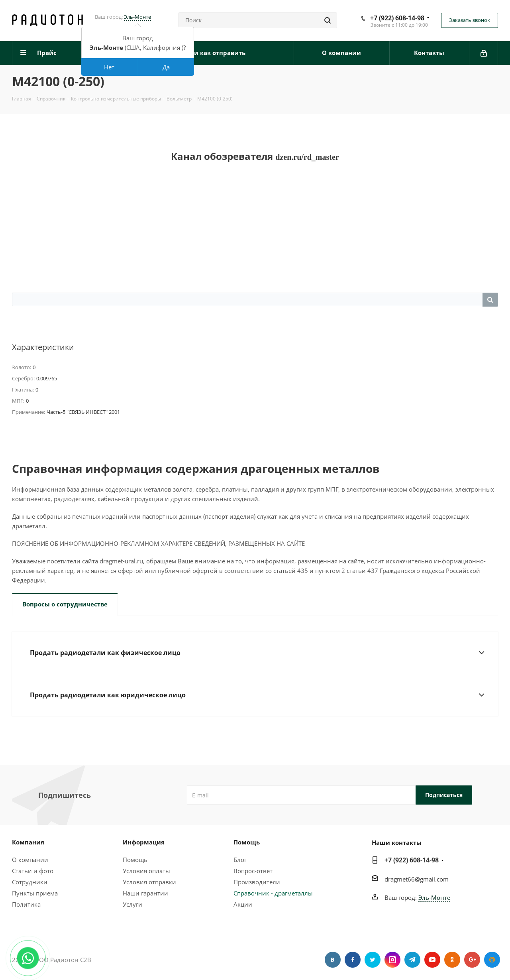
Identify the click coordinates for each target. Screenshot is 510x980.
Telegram (412, 960)
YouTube (432, 960)
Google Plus (472, 960)
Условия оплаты (146, 871)
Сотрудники (30, 882)
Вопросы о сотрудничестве (65, 604)
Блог (240, 860)
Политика (26, 904)
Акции (243, 904)
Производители (257, 882)
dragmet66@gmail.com (417, 879)
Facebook (353, 960)
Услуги (132, 904)
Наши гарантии (145, 893)
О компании (30, 860)
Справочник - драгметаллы (273, 893)
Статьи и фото (33, 871)
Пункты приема (35, 893)
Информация (144, 842)
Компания (28, 842)
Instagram (392, 960)
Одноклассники (452, 960)
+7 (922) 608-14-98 (397, 18)
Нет (109, 67)
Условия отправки (149, 882)
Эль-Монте (137, 17)
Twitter (373, 960)
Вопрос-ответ (253, 871)
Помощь (135, 860)
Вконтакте (333, 960)
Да (166, 67)
